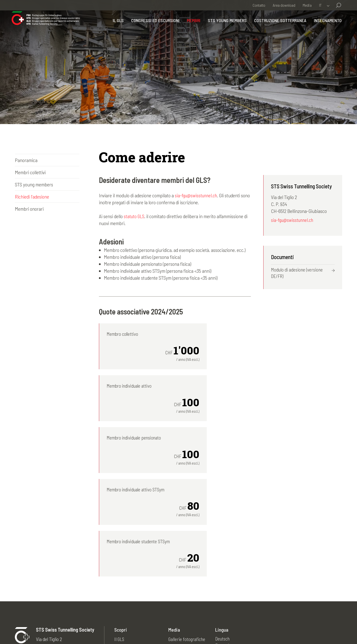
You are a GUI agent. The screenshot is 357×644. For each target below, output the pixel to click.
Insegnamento (325, 28)
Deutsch (226, 563)
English (225, 584)
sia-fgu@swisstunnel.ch (197, 195)
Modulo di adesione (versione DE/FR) (297, 274)
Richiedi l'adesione (32, 197)
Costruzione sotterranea (277, 28)
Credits (156, 628)
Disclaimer (115, 628)
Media (307, 5)
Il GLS (115, 28)
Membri (190, 28)
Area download (284, 5)
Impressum (89, 628)
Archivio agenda (185, 584)
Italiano (225, 577)
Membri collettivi (30, 172)
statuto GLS (135, 216)
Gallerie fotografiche (189, 563)
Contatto (259, 5)
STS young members (224, 28)
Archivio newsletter (188, 570)
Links (175, 598)
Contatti (137, 628)
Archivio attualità (186, 577)
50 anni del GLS (184, 591)
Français (226, 570)
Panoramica (26, 160)
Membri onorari (29, 209)
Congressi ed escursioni (152, 28)
